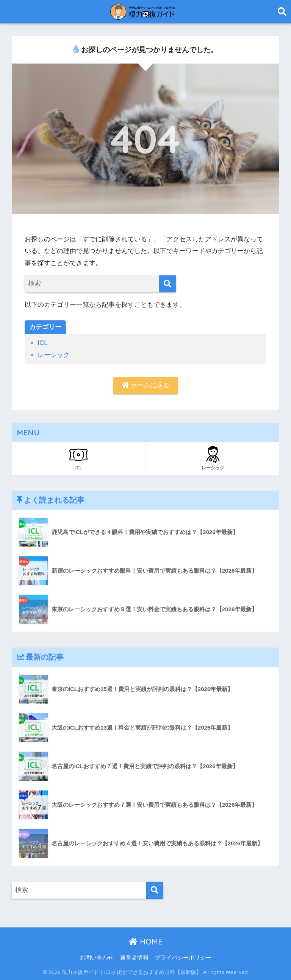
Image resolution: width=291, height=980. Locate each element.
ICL (43, 343)
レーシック (54, 355)
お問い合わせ (97, 958)
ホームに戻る (145, 385)
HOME (146, 942)
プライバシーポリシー (183, 958)
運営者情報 (134, 958)
